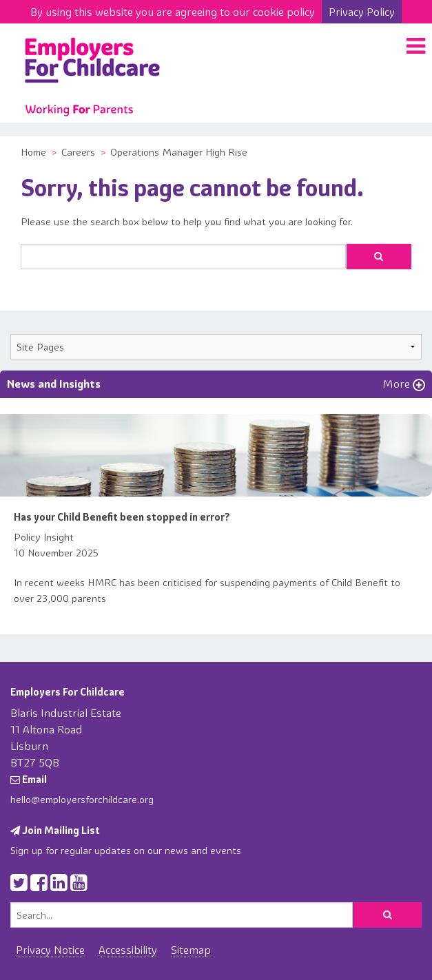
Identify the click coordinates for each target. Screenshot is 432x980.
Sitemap (191, 950)
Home (33, 152)
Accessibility (128, 950)
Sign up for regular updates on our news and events (126, 851)
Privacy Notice (50, 950)
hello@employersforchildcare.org (82, 800)
